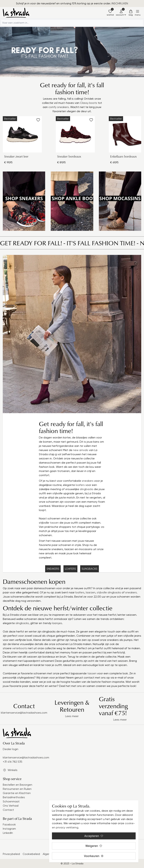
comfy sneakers (59, 107)
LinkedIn (8, 833)
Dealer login (11, 749)
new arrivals (81, 450)
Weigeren (94, 846)
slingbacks (87, 489)
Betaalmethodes (14, 797)
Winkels (13, 770)
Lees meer (72, 716)
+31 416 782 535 (13, 762)
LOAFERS (70, 569)
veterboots (20, 648)
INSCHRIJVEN (120, 3)
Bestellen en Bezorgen (18, 785)
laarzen (91, 592)
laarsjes (57, 623)
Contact (8, 810)
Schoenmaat (11, 801)
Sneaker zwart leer (16, 156)
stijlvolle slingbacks (109, 592)
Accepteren (94, 836)
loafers (81, 485)
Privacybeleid (11, 854)
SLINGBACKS (90, 569)
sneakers (88, 481)
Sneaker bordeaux (69, 156)
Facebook (9, 824)
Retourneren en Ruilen (17, 789)
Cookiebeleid (31, 854)
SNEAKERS (53, 569)
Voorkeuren (94, 856)
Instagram (9, 829)
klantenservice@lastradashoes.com (24, 713)
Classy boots (89, 103)
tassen (55, 523)
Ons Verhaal (11, 806)
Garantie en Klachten (17, 793)
